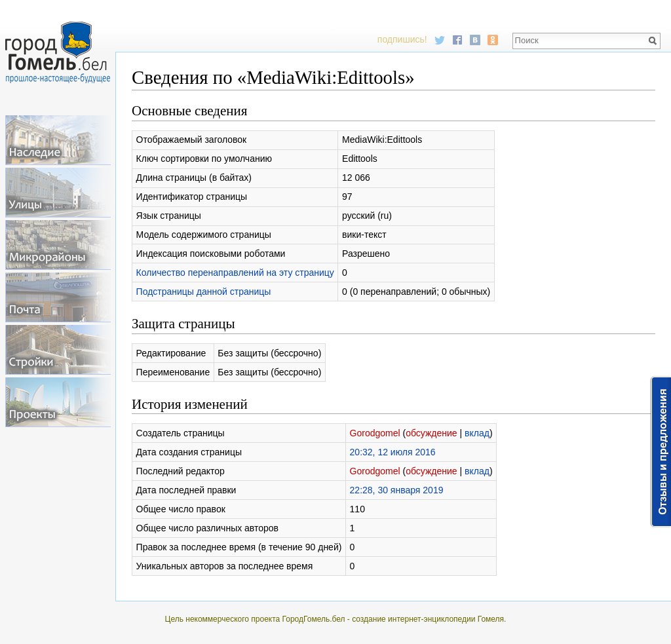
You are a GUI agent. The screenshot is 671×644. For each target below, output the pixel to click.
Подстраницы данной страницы (204, 292)
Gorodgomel (375, 433)
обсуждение (431, 433)
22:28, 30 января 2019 (397, 490)
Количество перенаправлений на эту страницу (235, 273)
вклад (477, 433)
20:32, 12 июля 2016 (393, 452)
